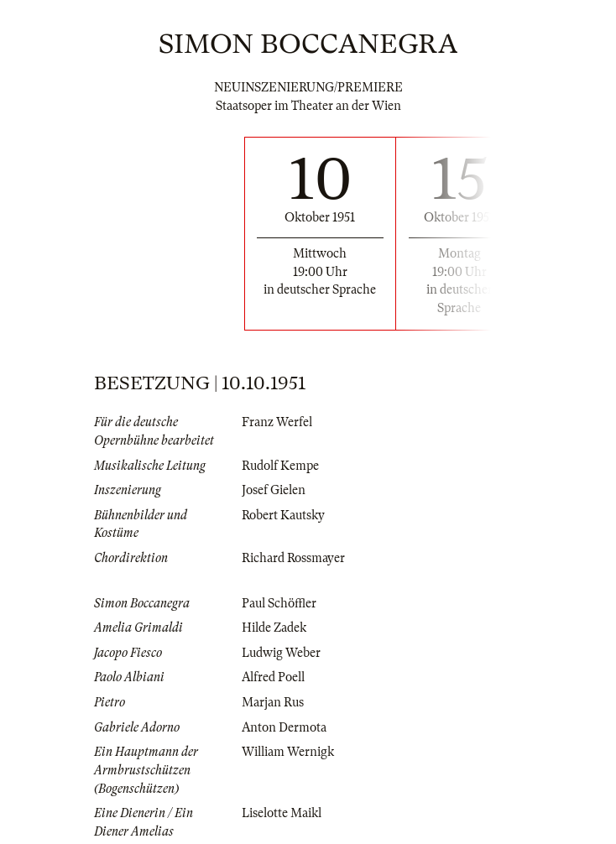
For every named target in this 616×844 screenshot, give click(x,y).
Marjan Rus (273, 702)
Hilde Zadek (274, 628)
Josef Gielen (274, 490)
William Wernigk (288, 752)
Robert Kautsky (283, 515)
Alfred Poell (273, 677)
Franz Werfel (277, 422)
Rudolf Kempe (280, 466)
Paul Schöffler (279, 603)
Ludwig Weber (281, 653)
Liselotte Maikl (282, 813)
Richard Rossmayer (293, 558)
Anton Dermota (284, 727)
